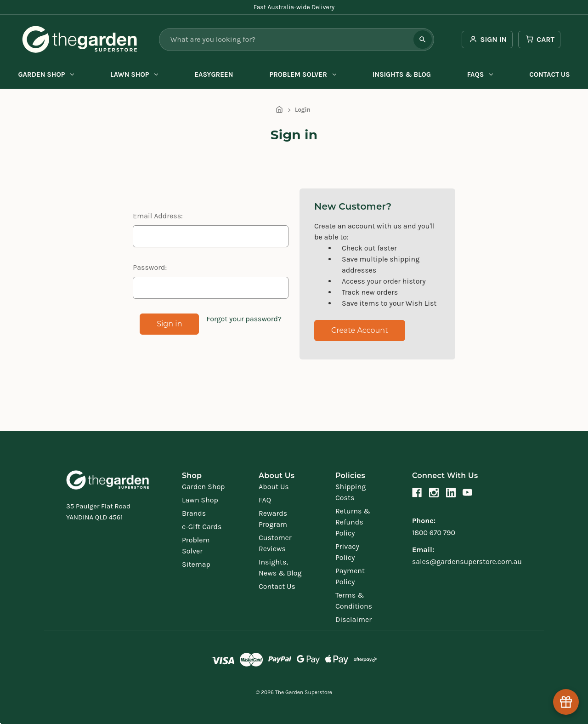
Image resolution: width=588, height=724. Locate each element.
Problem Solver (302, 74)
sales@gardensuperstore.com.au (467, 562)
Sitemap (196, 564)
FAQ (265, 500)
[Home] (279, 110)
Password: (150, 267)
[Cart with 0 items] (539, 40)
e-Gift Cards (202, 527)
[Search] (423, 40)
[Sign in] (487, 40)
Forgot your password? (244, 319)
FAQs (480, 74)
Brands (194, 513)
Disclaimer (353, 619)
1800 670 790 (434, 533)
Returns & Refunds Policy (353, 522)
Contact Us (549, 74)
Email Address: (158, 216)
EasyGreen (214, 74)
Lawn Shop (134, 74)
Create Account (360, 330)
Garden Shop (46, 74)
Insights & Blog (402, 74)
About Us (274, 487)
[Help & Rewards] (566, 702)
